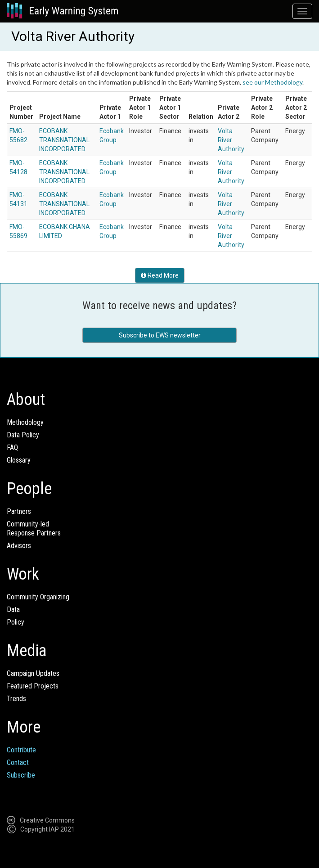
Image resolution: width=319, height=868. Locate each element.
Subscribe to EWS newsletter (160, 335)
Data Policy (23, 435)
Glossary (19, 460)
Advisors (19, 546)
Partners (19, 511)
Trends (16, 699)
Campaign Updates (33, 673)
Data (13, 609)
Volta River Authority (231, 140)
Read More (160, 275)
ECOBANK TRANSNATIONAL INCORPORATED (64, 140)
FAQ (12, 447)
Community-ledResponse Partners (34, 528)
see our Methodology (272, 82)
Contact (18, 762)
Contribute (21, 750)
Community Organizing (38, 597)
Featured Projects (33, 686)
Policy (16, 622)
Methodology (25, 422)
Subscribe (21, 775)
